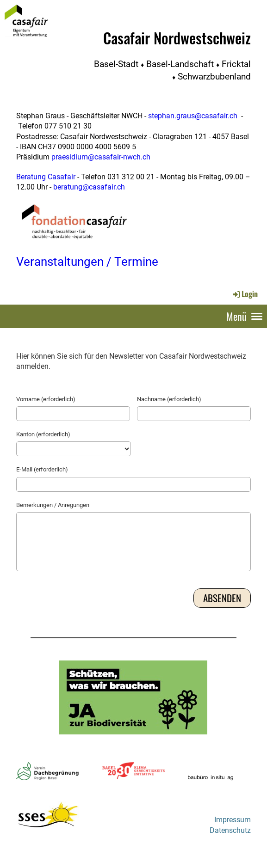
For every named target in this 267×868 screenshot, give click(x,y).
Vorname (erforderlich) (46, 399)
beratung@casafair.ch (89, 187)
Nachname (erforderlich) (169, 399)
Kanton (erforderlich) (43, 434)
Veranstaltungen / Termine (87, 262)
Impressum (233, 820)
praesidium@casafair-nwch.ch (101, 157)
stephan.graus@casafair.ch (193, 116)
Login (245, 294)
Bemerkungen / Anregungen (53, 505)
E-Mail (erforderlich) (42, 469)
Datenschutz (230, 830)
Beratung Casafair (46, 177)
